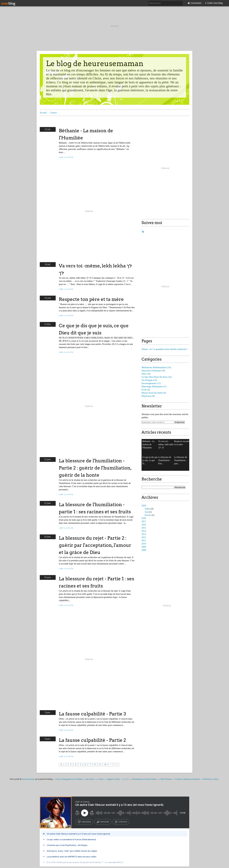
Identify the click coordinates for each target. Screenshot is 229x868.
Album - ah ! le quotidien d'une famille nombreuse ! (165, 349)
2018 (144, 518)
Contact (53, 113)
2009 (144, 547)
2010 (144, 544)
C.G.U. (126, 779)
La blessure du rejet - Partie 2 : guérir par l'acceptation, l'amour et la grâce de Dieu (95, 545)
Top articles (90, 779)
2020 (144, 506)
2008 (144, 550)
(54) (156, 367)
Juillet (147, 509)
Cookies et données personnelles (187, 779)
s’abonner (84, 822)
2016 (144, 525)
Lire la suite (66, 157)
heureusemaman (28, 779)
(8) (148, 396)
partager (103, 822)
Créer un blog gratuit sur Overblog (69, 779)
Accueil (43, 113)
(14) (157, 377)
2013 (144, 534)
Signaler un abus (114, 779)
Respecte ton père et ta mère (91, 299)
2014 (144, 531)
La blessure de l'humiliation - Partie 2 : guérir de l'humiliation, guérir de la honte (95, 468)
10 (105, 765)
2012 (144, 537)
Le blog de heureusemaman (95, 64)
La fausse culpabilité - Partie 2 (92, 740)
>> (116, 765)
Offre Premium (166, 779)
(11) (151, 383)
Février (148, 515)
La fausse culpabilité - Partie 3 (92, 714)
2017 (144, 521)
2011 (144, 541)
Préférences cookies (211, 779)
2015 (144, 528)
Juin (147, 512)
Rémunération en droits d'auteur (145, 779)
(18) (153, 371)
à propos (121, 822)
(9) (146, 390)
